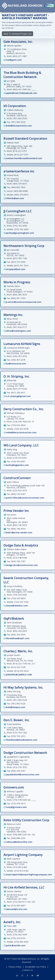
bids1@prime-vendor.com (19, 532)
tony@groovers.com (16, 807)
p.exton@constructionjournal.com (24, 302)
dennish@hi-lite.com (17, 909)
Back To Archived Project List (18, 34)
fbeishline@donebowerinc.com (22, 740)
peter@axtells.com (16, 945)
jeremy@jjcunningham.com (20, 233)
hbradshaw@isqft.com (18, 638)
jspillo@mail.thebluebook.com (22, 93)
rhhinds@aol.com (15, 198)
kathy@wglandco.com (17, 465)
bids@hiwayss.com (16, 707)
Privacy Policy (15, 967)
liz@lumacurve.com (16, 364)
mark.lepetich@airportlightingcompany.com (29, 875)
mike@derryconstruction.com (21, 432)
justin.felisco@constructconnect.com (25, 498)
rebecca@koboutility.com (19, 842)
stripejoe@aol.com (16, 269)
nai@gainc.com (14, 60)
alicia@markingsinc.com (19, 331)
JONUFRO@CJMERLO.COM (19, 675)
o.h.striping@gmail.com (18, 396)
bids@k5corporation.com (19, 126)
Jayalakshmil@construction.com (23, 774)
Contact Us (28, 970)
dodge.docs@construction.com (22, 565)
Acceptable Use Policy (35, 967)
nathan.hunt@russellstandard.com (24, 158)
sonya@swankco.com (17, 606)
